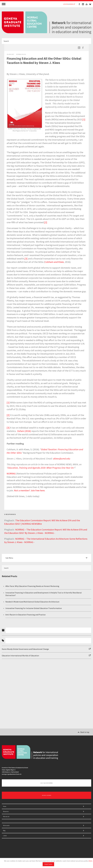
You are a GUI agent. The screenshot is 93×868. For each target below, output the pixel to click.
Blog (4, 831)
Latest (5, 836)
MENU (4, 4)
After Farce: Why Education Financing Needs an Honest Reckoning (32, 586)
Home (5, 806)
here (91, 861)
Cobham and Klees (54, 262)
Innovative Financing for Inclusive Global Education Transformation (34, 608)
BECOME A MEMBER (47, 795)
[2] (46, 222)
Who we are (6, 817)
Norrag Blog (21, 54)
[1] (84, 119)
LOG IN (65, 4)
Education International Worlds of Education (20, 656)
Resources (6, 811)
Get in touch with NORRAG (47, 783)
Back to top (83, 732)
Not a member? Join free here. (30, 490)
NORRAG (11, 473)
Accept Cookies (48, 864)
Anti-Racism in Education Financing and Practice (25, 615)
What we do (6, 825)
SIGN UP (73, 4)
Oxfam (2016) (24, 431)
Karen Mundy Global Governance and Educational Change (25, 649)
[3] (26, 259)
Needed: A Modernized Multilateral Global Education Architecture (32, 602)
